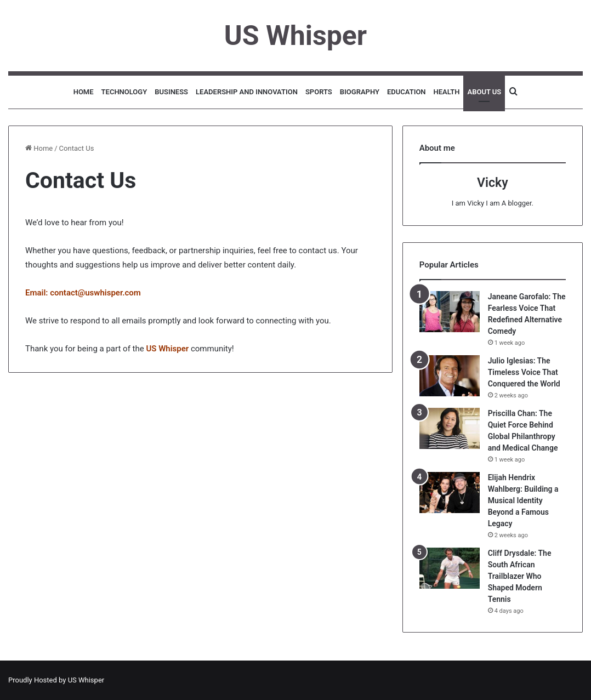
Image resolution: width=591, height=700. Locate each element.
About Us (484, 92)
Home (84, 92)
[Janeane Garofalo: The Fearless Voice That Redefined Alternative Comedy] (450, 312)
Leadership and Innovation (247, 92)
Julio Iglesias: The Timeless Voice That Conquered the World (524, 372)
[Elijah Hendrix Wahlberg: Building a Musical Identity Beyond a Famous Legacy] (450, 493)
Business (171, 92)
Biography (360, 92)
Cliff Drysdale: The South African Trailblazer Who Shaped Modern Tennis (520, 576)
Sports (319, 92)
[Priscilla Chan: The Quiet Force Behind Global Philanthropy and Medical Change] (450, 428)
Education (407, 92)
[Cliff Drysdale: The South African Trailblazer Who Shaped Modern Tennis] (450, 568)
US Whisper (86, 680)
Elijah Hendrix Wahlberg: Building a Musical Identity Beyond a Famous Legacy (523, 500)
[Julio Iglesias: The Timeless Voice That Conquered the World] (450, 376)
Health (447, 92)
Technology (124, 92)
